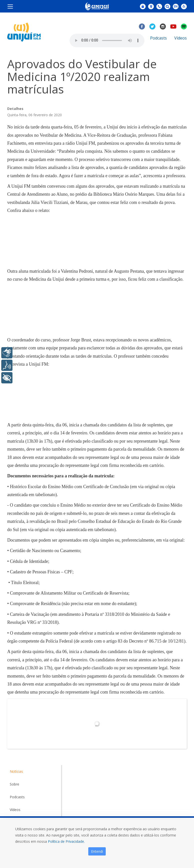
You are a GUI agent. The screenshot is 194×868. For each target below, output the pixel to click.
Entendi (97, 851)
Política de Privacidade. (66, 841)
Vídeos (181, 38)
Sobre (14, 784)
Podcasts (158, 38)
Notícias (16, 771)
